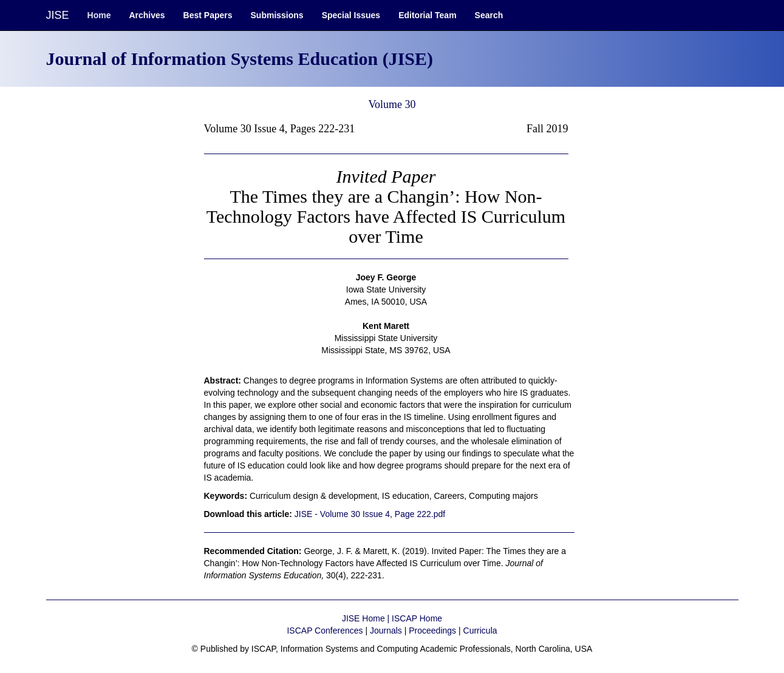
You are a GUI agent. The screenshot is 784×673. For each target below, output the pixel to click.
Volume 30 (392, 104)
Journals (386, 631)
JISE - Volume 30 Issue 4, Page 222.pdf (370, 514)
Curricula (480, 631)
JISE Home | (367, 618)
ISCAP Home (417, 618)
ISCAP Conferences (325, 631)
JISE (58, 15)
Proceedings (432, 631)
